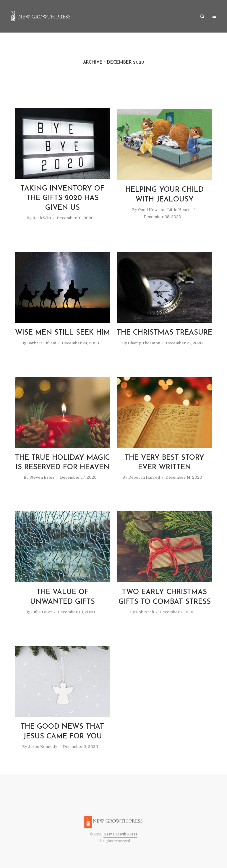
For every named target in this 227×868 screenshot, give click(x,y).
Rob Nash (145, 612)
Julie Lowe (42, 612)
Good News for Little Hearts (165, 210)
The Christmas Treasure (164, 333)
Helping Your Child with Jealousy (164, 195)
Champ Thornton (144, 343)
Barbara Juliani (42, 343)
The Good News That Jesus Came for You (62, 732)
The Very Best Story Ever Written (164, 463)
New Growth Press (120, 834)
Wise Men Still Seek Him (63, 333)
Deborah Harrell (144, 477)
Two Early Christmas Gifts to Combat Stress (165, 597)
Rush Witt (42, 218)
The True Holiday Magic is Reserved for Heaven (63, 463)
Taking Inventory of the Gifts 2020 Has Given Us (62, 198)
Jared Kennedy (43, 747)
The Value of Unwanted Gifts (63, 597)
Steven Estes (42, 477)
